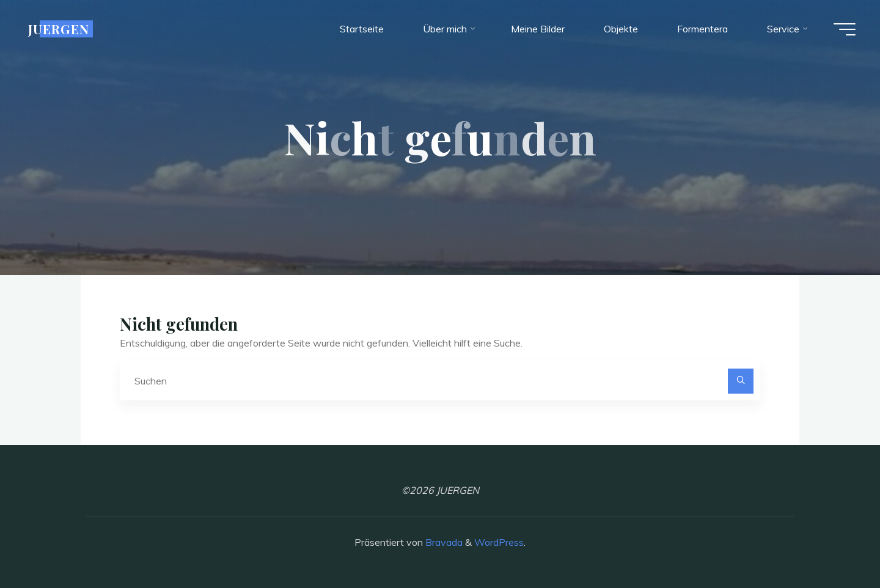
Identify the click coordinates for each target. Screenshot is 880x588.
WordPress (499, 542)
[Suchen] (741, 381)
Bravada (443, 542)
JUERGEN (59, 29)
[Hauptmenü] (845, 29)
